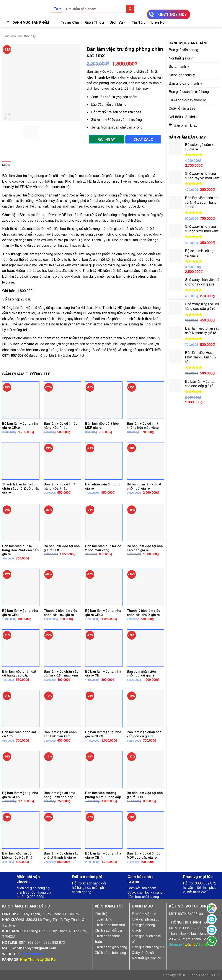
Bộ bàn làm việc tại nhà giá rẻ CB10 (62, 548)
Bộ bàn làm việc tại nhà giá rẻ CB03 (103, 613)
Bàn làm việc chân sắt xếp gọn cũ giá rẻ (144, 734)
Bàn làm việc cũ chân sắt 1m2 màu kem (60, 734)
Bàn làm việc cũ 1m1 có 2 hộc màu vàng (103, 548)
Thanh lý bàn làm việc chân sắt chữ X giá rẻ (144, 613)
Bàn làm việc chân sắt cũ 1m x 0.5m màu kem (61, 673)
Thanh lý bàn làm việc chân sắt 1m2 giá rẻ (60, 613)
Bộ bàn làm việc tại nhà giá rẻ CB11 (103, 673)
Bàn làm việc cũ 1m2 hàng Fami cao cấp (59, 795)
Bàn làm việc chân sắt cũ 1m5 (19, 734)
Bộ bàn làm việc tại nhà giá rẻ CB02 (145, 795)
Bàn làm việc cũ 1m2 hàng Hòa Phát (59, 486)
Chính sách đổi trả (108, 930)
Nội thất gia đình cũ (146, 958)
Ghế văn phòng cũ (146, 919)
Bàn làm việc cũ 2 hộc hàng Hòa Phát (61, 426)
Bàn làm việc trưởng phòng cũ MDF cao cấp (103, 795)
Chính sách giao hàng (111, 947)
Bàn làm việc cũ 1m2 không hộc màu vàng (143, 426)
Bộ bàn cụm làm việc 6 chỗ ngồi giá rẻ (144, 486)
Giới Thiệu (94, 22)
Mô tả (6, 165)
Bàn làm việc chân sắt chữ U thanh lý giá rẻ (61, 855)
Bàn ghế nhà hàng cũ (148, 947)
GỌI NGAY (106, 139)
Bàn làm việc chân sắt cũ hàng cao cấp (19, 673)
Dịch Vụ (118, 22)
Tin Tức (139, 22)
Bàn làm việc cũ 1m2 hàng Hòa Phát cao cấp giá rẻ (20, 550)
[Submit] (130, 9)
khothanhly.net (32, 954)
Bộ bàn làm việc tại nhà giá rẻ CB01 (20, 613)
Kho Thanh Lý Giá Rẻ (38, 959)
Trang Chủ (70, 22)
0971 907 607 (173, 14)
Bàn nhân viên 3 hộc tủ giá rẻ (103, 486)
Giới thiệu (102, 914)
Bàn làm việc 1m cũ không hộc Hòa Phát (18, 855)
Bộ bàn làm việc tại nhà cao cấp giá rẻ (145, 548)
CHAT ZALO (143, 139)
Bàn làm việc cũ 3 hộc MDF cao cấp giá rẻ (144, 855)
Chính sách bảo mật (110, 925)
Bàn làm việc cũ (26, 344)
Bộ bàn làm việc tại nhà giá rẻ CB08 (103, 734)
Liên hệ (190, 944)
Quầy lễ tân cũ (143, 953)
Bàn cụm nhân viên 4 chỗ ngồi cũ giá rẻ (143, 673)
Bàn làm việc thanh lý (19, 36)
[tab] (6, 165)
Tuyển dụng (104, 919)
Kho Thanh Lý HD (101, 77)
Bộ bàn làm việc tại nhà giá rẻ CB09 (20, 426)
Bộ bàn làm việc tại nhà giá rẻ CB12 (103, 855)
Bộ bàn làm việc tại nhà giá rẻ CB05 (20, 795)
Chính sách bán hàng (110, 953)
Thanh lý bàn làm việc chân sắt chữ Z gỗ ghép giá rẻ (21, 488)
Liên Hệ (158, 22)
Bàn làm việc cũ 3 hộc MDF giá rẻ (102, 426)
